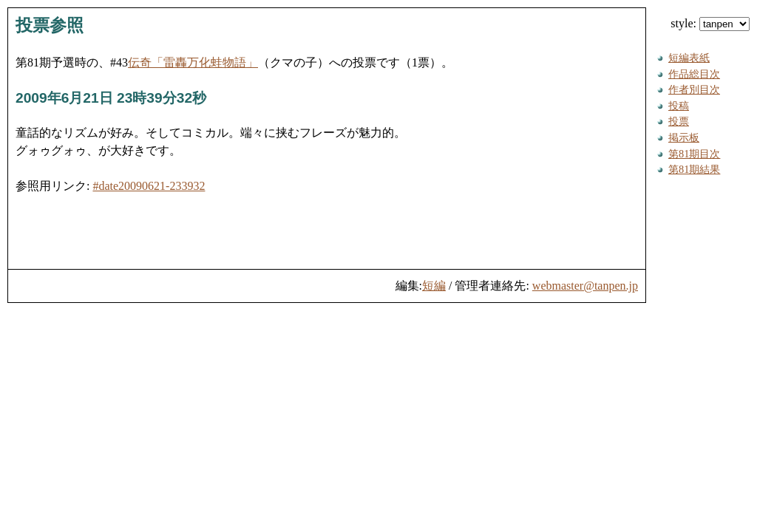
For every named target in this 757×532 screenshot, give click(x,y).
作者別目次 (694, 89)
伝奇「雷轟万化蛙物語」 (193, 62)
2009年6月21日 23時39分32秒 (111, 98)
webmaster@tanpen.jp (585, 286)
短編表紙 (689, 58)
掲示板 (684, 137)
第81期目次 (694, 154)
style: (710, 23)
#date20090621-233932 (149, 186)
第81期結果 (694, 169)
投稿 (679, 106)
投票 (679, 121)
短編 (434, 286)
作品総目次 (694, 74)
